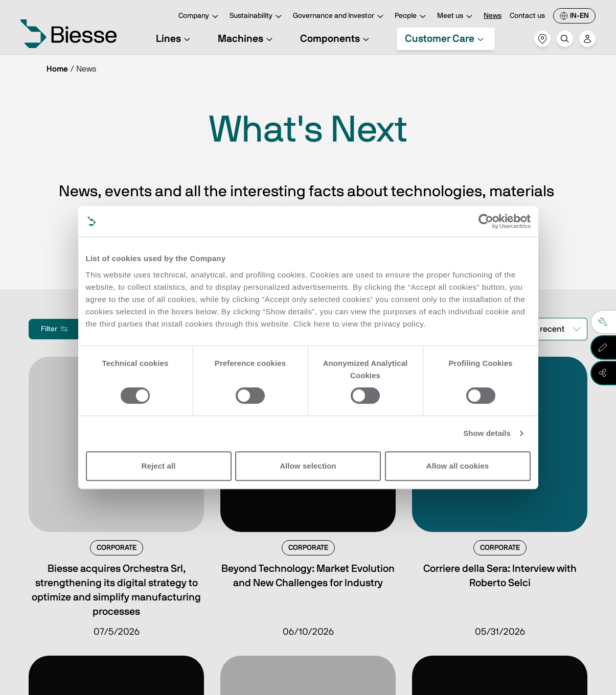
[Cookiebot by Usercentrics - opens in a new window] (486, 221)
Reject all (159, 466)
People (412, 17)
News (493, 16)
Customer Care (446, 39)
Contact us (527, 16)
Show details (487, 433)
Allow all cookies (458, 466)
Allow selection (308, 466)
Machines (247, 39)
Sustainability (257, 17)
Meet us (456, 17)
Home (57, 69)
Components (336, 39)
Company (200, 17)
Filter (55, 329)
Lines (175, 39)
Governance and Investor (340, 17)
